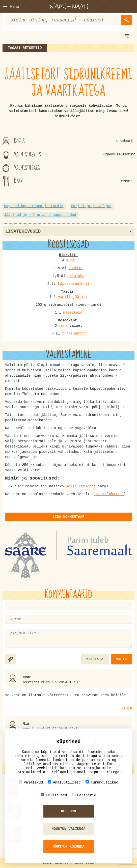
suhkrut (76, 268)
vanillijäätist (73, 297)
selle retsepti (81, 486)
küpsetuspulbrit (74, 284)
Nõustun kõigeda (68, 847)
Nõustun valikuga (68, 829)
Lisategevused (68, 231)
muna (71, 260)
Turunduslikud (102, 782)
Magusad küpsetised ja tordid (34, 206)
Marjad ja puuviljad (91, 206)
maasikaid (73, 313)
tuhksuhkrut (74, 333)
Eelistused (54, 795)
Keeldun (68, 811)
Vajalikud (31, 782)
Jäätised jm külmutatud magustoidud (40, 215)
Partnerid (84, 795)
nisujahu (76, 276)
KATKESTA (95, 659)
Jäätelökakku (109, 494)
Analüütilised (64, 782)
